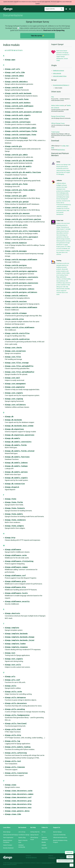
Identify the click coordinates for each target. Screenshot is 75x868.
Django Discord (34, 835)
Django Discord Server (58, 116)
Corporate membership (59, 835)
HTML (64, 146)
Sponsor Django (57, 832)
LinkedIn (44, 845)
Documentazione (13, 15)
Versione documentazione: (65, 861)
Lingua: (70, 857)
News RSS (44, 848)
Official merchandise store (60, 838)
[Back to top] (72, 865)
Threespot (53, 858)
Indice (53, 105)
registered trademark (47, 863)
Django (8, 9)
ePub (53, 148)
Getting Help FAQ (35, 832)
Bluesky (44, 842)
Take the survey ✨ (37, 36)
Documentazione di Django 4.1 (61, 85)
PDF (67, 146)
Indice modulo (60, 105)
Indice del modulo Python (60, 76)
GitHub (44, 832)
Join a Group (22, 832)
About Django (7, 832)
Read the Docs (61, 150)
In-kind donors (31, 858)
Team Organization (8, 838)
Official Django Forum (58, 123)
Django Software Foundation (16, 863)
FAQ (52, 97)
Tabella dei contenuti (58, 71)
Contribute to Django (24, 835)
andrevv (64, 858)
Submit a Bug (22, 838)
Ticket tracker (55, 132)
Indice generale (57, 73)
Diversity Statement (8, 848)
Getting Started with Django (11, 835)
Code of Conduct (8, 845)
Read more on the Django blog (54, 30)
